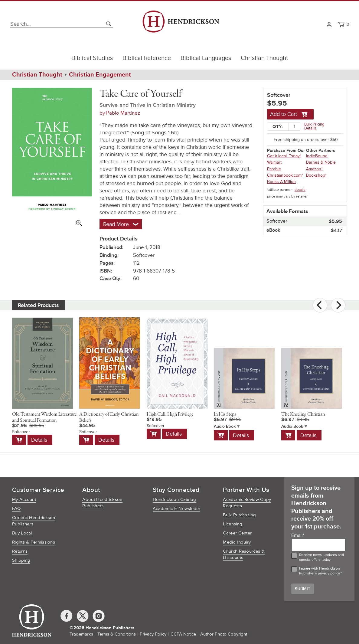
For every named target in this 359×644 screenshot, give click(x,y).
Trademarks (81, 634)
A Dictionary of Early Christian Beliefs (109, 417)
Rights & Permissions (34, 542)
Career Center (237, 533)
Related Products (38, 305)
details (300, 190)
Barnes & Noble (321, 162)
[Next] (338, 305)
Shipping (21, 560)
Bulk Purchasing (239, 515)
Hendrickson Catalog (175, 500)
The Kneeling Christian (303, 414)
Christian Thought (264, 58)
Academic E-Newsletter (176, 509)
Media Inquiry (237, 542)
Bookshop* (316, 175)
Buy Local (22, 533)
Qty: (278, 127)
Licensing (233, 524)
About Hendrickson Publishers (102, 503)
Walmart (274, 162)
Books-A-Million (281, 182)
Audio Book (225, 426)
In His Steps (225, 414)
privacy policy (329, 573)
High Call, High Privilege (170, 414)
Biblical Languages (206, 58)
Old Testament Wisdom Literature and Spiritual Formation (44, 417)
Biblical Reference (147, 58)
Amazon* (314, 169)
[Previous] (320, 305)
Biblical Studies (92, 58)
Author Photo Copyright (224, 634)
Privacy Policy (153, 634)
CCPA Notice (183, 634)
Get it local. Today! (284, 156)
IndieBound (317, 156)
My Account (24, 500)
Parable (274, 169)
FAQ (16, 509)
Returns (20, 551)
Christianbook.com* (285, 175)
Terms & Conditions (117, 634)
